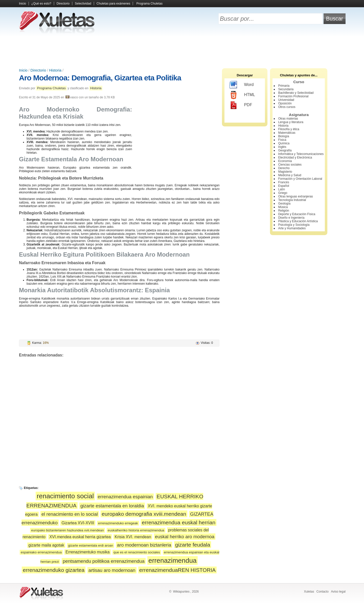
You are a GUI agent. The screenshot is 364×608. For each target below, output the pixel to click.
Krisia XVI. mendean (133, 537)
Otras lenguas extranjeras (295, 196)
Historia (55, 70)
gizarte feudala (193, 545)
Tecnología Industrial (292, 200)
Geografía (285, 150)
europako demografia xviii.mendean (144, 514)
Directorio (63, 4)
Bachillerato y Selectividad (296, 93)
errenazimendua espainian (125, 497)
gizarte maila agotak (46, 545)
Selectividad (83, 4)
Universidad (286, 100)
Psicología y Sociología (294, 225)
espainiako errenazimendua (41, 552)
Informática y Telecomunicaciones (301, 154)
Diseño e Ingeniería (291, 218)
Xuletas (309, 592)
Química (284, 143)
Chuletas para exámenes (113, 4)
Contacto (323, 592)
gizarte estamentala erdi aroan (90, 545)
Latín (281, 189)
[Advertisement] (182, 51)
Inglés (282, 147)
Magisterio (285, 172)
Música (283, 207)
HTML (242, 95)
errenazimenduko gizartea (54, 570)
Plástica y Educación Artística (298, 221)
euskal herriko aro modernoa (185, 537)
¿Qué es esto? (41, 4)
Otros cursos (287, 107)
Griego (283, 193)
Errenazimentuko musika (87, 552)
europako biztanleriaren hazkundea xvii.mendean (67, 530)
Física (282, 140)
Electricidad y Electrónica (295, 157)
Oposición (285, 103)
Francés (283, 182)
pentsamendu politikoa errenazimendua (104, 561)
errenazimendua (173, 560)
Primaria (284, 86)
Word (242, 85)
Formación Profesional (293, 96)
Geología (284, 204)
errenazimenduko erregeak (118, 523)
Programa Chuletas (150, 4)
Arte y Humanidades (292, 228)
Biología (283, 136)
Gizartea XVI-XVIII (78, 523)
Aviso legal (338, 592)
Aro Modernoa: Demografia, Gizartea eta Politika (100, 78)
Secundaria (286, 89)
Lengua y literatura (291, 122)
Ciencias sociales (290, 165)
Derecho (284, 168)
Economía (285, 161)
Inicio (22, 4)
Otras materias (288, 119)
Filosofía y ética (289, 129)
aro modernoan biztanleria (144, 545)
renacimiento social (65, 496)
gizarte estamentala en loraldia (112, 506)
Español (283, 186)
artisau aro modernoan (112, 570)
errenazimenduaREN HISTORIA (177, 570)
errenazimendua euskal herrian (179, 522)
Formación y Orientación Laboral (300, 179)
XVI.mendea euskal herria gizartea (80, 537)
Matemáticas (287, 133)
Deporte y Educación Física (297, 214)
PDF (241, 105)
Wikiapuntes (181, 592)
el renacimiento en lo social (70, 514)
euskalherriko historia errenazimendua (136, 530)
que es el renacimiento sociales (137, 552)
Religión (283, 211)
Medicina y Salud (290, 175)
